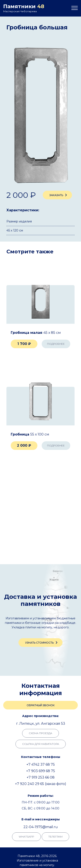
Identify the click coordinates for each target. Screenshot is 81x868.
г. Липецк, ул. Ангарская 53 (41, 724)
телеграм (55, 837)
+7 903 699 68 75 (41, 771)
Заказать (59, 195)
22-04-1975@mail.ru (41, 827)
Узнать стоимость (42, 643)
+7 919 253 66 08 (41, 777)
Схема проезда (40, 733)
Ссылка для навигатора (41, 744)
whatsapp (26, 837)
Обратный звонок (41, 705)
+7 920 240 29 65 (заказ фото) (41, 784)
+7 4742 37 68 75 (41, 764)
